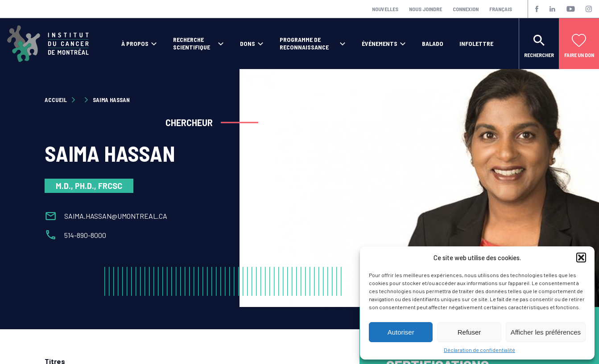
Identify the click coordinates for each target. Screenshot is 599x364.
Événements (380, 44)
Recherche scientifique (192, 43)
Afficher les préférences (546, 332)
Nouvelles (385, 9)
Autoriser (401, 332)
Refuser (469, 332)
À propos (135, 44)
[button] (581, 258)
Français (501, 9)
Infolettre (476, 44)
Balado (433, 44)
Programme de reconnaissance (304, 43)
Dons (248, 44)
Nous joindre (425, 9)
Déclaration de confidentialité (479, 350)
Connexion (466, 9)
